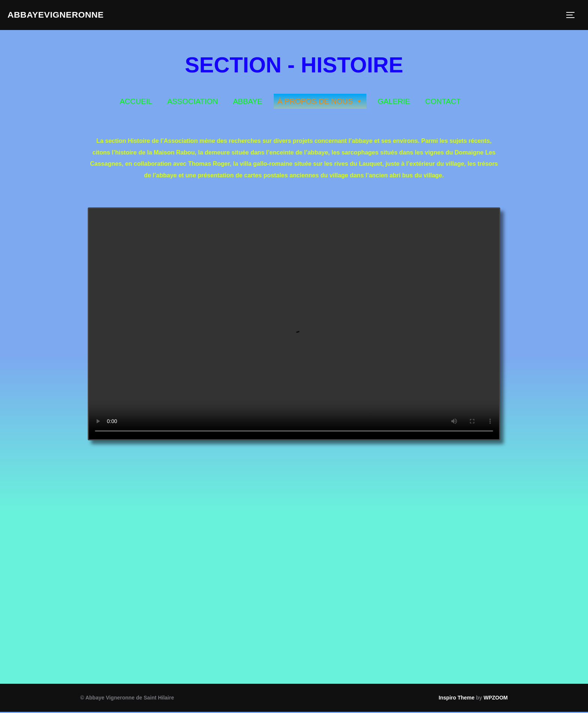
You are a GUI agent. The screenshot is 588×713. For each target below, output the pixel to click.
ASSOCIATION (193, 102)
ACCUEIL (136, 102)
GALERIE (394, 102)
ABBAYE (248, 102)
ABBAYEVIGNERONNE (63, 15)
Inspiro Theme (457, 699)
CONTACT (443, 102)
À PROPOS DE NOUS (320, 102)
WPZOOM (496, 699)
